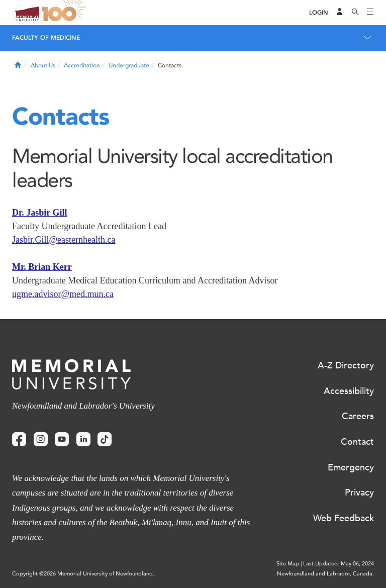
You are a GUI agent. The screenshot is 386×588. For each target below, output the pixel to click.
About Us (43, 65)
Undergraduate (129, 65)
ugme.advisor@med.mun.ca (63, 294)
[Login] (319, 13)
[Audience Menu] (340, 13)
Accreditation (82, 65)
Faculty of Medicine (46, 38)
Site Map (288, 564)
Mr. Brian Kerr (42, 267)
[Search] (355, 13)
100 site (65, 13)
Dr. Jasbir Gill (40, 213)
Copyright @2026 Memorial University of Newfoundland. (83, 574)
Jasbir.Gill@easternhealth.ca (64, 240)
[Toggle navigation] (370, 13)
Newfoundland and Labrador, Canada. (325, 574)
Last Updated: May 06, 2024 (339, 564)
